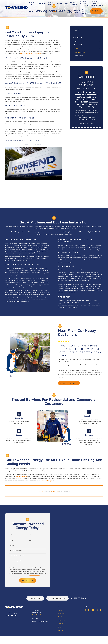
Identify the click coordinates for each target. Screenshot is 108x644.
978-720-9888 (96, 5)
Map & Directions (37, 615)
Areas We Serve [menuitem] (84, 12)
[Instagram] (97, 610)
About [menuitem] (37, 12)
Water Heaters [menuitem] (69, 12)
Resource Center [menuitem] (77, 12)
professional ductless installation (30, 53)
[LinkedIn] (89, 610)
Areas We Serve (62, 617)
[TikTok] (100, 610)
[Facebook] (85, 610)
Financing (60, 3)
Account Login (35, 598)
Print (92, 123)
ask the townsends (57, 598)
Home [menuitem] (31, 12)
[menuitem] (86, 38)
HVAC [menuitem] (55, 12)
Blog (67, 3)
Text (81, 123)
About (60, 610)
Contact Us (96, 11)
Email (86, 123)
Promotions (42, 3)
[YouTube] (93, 610)
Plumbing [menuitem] (43, 12)
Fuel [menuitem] (50, 12)
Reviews (60, 630)
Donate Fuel (61, 620)
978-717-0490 (96, 3)
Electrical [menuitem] (62, 12)
